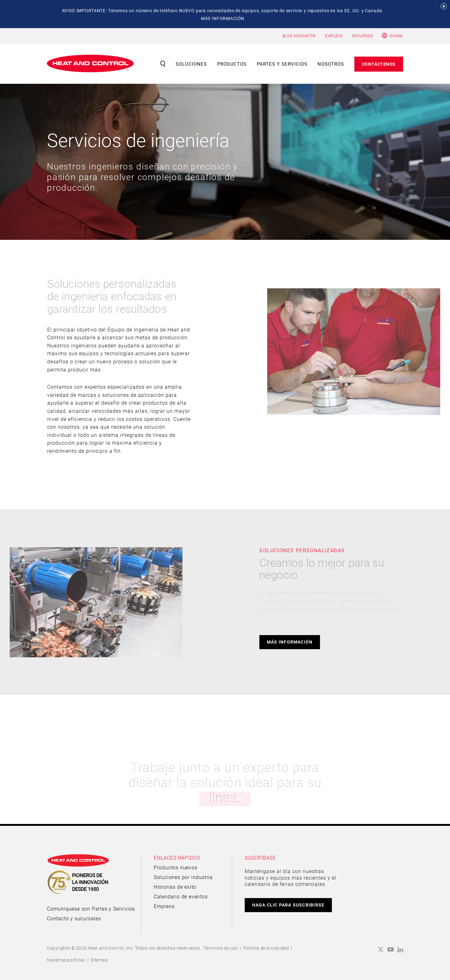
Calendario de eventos (181, 896)
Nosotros (331, 64)
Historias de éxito (175, 887)
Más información (290, 642)
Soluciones (191, 64)
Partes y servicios (282, 64)
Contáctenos (379, 64)
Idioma (396, 36)
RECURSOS (362, 36)
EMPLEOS (334, 36)
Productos (232, 64)
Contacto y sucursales (74, 918)
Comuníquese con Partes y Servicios (91, 909)
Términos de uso (221, 948)
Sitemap (99, 960)
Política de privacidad (266, 948)
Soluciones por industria (183, 877)
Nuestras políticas (66, 960)
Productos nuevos (176, 867)
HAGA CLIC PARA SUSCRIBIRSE (288, 905)
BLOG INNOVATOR (299, 36)
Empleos (164, 906)
